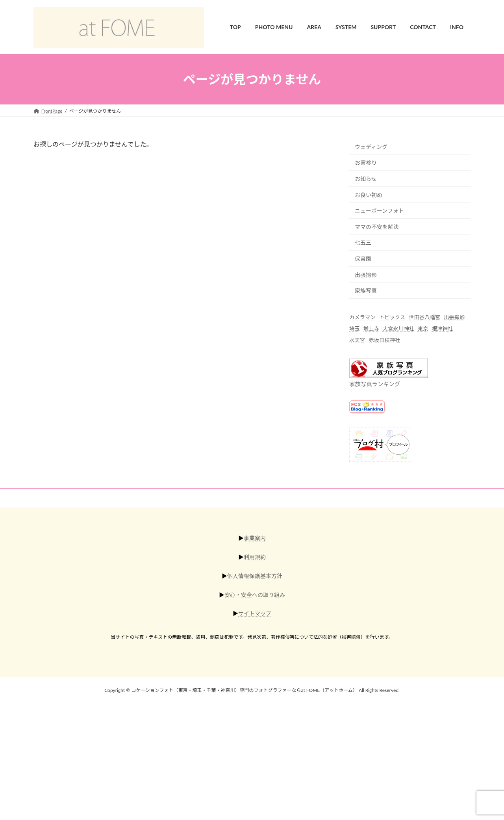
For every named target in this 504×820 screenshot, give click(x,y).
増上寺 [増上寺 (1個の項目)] (371, 329)
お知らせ (366, 179)
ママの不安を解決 (377, 227)
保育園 (363, 259)
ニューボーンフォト (379, 211)
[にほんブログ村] (381, 459)
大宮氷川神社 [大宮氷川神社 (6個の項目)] (398, 329)
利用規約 (255, 557)
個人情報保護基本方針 (255, 576)
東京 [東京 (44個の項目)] (423, 329)
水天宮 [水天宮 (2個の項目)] (357, 340)
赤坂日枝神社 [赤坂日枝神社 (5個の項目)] (384, 340)
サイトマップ (255, 613)
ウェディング (371, 147)
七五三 (363, 243)
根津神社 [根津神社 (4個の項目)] (442, 329)
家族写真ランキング (375, 384)
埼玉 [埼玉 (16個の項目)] (355, 329)
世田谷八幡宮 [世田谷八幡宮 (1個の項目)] (424, 317)
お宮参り (366, 163)
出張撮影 (366, 275)
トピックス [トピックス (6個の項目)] (392, 317)
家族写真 (366, 291)
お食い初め (369, 195)
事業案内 (255, 538)
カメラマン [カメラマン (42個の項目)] (362, 317)
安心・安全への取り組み (255, 594)
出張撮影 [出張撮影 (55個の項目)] (454, 317)
